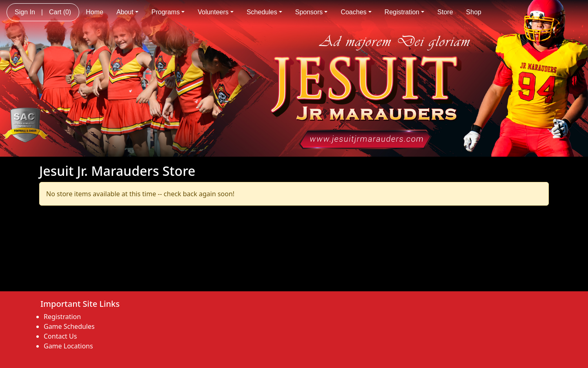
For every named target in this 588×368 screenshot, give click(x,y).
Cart (60, 12)
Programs (168, 12)
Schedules (264, 12)
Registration (404, 12)
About (127, 12)
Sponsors (312, 12)
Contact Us (60, 336)
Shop (473, 12)
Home (95, 12)
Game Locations (68, 346)
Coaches (356, 12)
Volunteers (216, 12)
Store (445, 12)
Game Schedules (69, 326)
